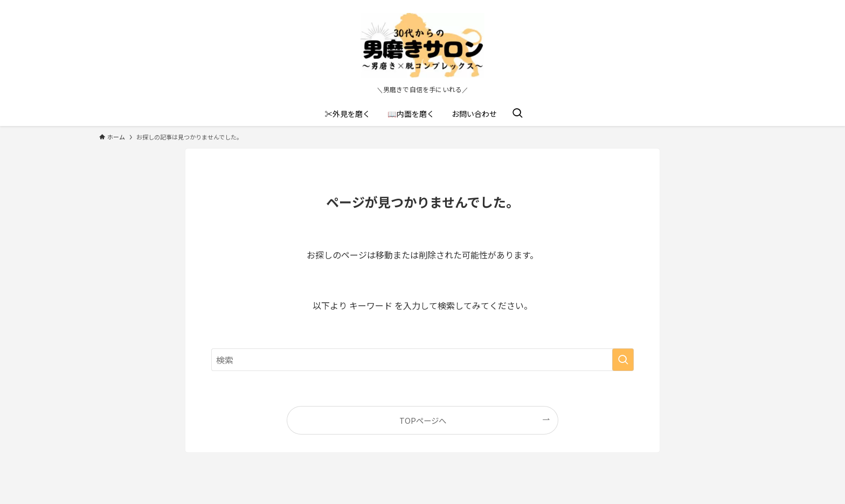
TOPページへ (423, 420)
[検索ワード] (422, 360)
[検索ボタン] (517, 114)
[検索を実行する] (623, 360)
